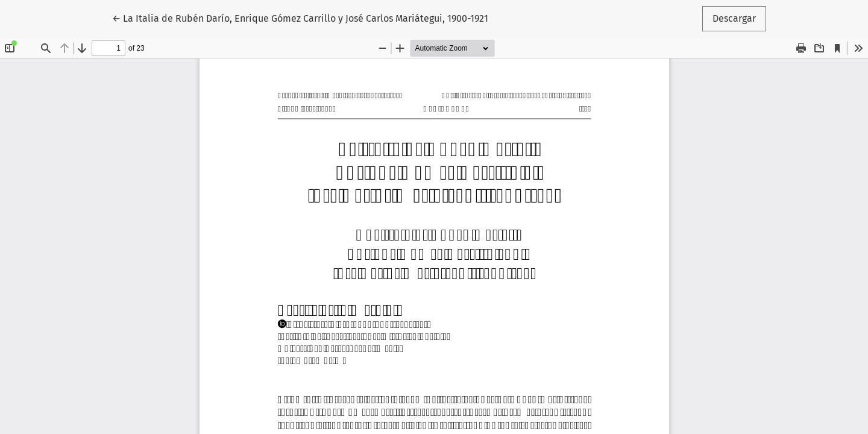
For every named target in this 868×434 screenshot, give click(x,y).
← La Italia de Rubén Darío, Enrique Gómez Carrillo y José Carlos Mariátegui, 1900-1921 (300, 17)
